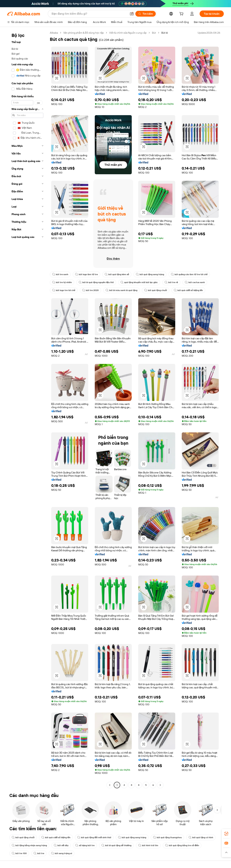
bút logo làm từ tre (86, 274)
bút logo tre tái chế (64, 290)
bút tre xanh (60, 274)
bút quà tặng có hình (201, 837)
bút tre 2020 (90, 290)
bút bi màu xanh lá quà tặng (121, 290)
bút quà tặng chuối (156, 290)
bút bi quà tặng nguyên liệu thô (96, 282)
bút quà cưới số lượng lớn (188, 290)
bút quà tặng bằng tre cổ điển (182, 845)
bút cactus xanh (195, 282)
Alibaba (54, 33)
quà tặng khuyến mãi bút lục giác (139, 282)
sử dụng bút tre (85, 845)
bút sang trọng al (62, 853)
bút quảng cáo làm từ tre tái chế (189, 274)
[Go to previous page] (110, 785)
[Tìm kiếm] (146, 14)
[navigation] (27, 409)
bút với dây (61, 845)
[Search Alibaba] (89, 14)
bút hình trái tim (148, 845)
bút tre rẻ (171, 282)
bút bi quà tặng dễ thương (116, 845)
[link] (226, 834)
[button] (132, 14)
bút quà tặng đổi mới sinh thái (94, 837)
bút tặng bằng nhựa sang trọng (29, 845)
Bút (154, 33)
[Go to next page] (160, 785)
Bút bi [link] (165, 33)
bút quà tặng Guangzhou (167, 837)
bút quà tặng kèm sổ (117, 274)
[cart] (182, 14)
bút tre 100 (19, 853)
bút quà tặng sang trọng (150, 274)
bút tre (39, 853)
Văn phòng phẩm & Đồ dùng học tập (84, 33)
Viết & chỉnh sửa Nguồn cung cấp (128, 33)
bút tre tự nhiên (62, 282)
